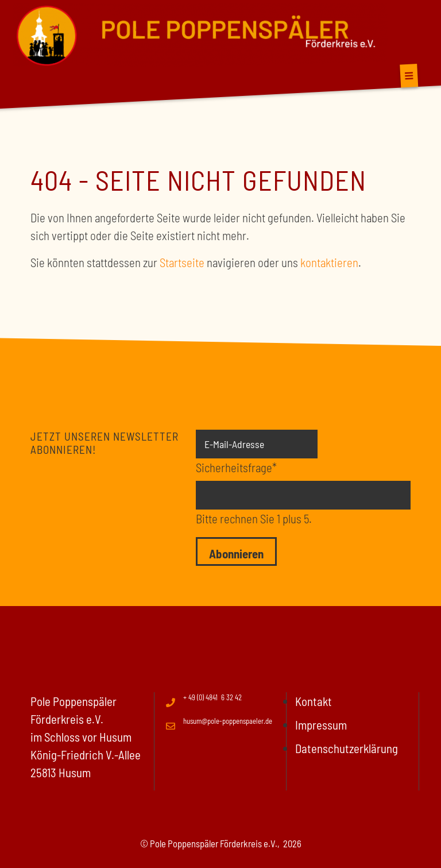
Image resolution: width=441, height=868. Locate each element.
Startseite (182, 262)
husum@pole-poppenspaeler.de (228, 721)
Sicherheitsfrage (236, 466)
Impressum (321, 725)
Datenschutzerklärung (347, 748)
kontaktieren (329, 262)
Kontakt (314, 701)
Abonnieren (236, 553)
